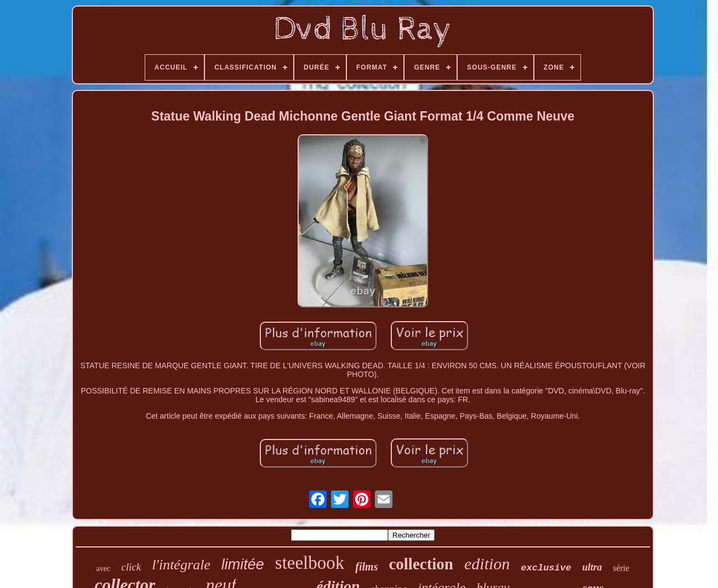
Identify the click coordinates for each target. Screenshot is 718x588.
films (366, 567)
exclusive (546, 568)
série (621, 568)
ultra (592, 567)
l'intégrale (181, 565)
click (131, 567)
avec (104, 569)
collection (421, 564)
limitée (243, 564)
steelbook (310, 563)
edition (487, 564)
